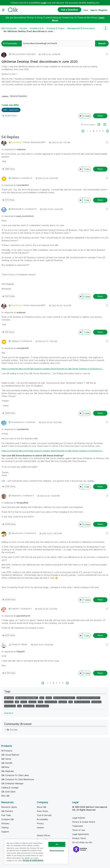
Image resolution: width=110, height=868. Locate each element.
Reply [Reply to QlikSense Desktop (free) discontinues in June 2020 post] (100, 116)
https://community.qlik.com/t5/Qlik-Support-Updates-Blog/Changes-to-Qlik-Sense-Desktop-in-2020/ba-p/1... (52, 369)
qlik (17, 702)
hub (71, 702)
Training (5, 828)
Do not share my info (83, 842)
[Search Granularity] (12, 43)
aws (19, 706)
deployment (29, 706)
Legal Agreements (81, 834)
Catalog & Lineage (10, 788)
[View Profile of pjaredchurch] (17, 533)
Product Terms (79, 838)
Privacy (40, 823)
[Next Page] (107, 131)
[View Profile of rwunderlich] (17, 142)
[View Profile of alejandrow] (16, 496)
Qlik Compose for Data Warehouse (18, 779)
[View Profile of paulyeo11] (16, 644)
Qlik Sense (6, 759)
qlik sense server (82, 702)
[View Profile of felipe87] (15, 609)
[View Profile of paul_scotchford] (18, 54)
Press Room (42, 811)
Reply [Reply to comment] (100, 169)
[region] (36, 851)
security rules (51, 702)
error (40, 702)
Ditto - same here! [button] (11, 110)
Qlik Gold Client (8, 792)
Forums (23, 28)
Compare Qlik (8, 819)
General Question (19, 96)
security (32, 702)
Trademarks (78, 826)
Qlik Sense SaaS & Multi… (27, 698)
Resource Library (9, 807)
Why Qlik (5, 796)
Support (5, 832)
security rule (10, 706)
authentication (42, 706)
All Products (7, 751)
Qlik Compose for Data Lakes (15, 775)
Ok (57, 844)
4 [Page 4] (97, 131)
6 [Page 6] (103, 131)
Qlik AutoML (7, 763)
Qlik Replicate (8, 771)
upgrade (63, 702)
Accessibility (42, 819)
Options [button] (105, 28)
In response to (14, 149)
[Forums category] (5, 730)
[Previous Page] (84, 131)
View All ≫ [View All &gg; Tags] (9, 713)
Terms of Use (79, 830)
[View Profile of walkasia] (15, 178)
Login (44, 3)
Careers (40, 828)
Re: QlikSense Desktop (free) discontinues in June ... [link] (29, 31)
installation (96, 702)
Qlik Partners (7, 811)
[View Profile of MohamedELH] (17, 209)
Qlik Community (9, 28)
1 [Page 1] (87, 131)
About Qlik (42, 807)
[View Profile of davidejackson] (18, 422)
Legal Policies (79, 818)
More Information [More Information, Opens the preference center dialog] (57, 850)
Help (86, 10)
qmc (42, 698)
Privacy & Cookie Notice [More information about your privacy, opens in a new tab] (33, 860)
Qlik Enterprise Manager (12, 783)
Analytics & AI (37, 28)
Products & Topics (56, 28)
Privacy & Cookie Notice (84, 822)
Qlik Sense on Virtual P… (64, 698)
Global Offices (43, 835)
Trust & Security (44, 815)
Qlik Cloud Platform (10, 755)
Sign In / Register (99, 10)
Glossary (5, 823)
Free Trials (6, 815)
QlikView (5, 767)
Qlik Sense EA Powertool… (88, 698)
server (24, 702)
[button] (107, 54)
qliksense (9, 702)
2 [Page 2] (90, 131)
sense (49, 698)
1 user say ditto (10, 105)
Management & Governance (81, 28)
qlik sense (9, 698)
